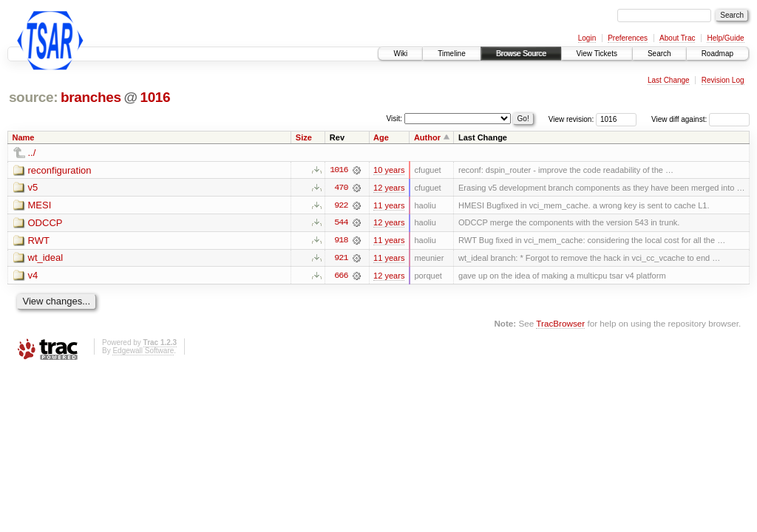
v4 (33, 277)
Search (659, 54)
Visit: (395, 119)
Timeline (451, 54)
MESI (40, 206)
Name (24, 137)
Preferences (628, 38)
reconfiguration (60, 170)
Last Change (669, 80)
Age (381, 137)
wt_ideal (46, 259)
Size (304, 137)
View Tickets (597, 54)
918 (341, 241)
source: (33, 97)
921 (341, 259)
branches (91, 97)
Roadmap (717, 54)
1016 (155, 97)
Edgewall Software (143, 351)
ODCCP (45, 224)
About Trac (677, 38)
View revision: (571, 119)
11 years (389, 205)
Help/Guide (725, 38)
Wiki (400, 54)
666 (341, 276)
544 (341, 223)
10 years (389, 170)
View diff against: (700, 119)
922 (341, 205)
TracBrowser (560, 324)
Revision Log (723, 80)
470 (341, 188)
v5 (33, 188)
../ (32, 153)
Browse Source (521, 54)
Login (587, 38)
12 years (389, 188)
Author (427, 137)
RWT (39, 241)
